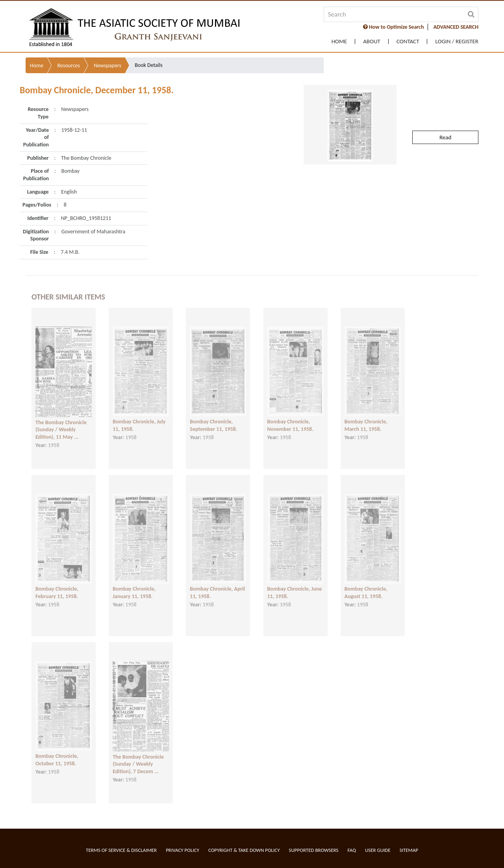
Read (445, 117)
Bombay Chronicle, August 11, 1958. (366, 584)
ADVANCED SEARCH (456, 27)
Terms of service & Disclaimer (121, 850)
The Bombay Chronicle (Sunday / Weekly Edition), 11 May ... (61, 421)
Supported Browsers (314, 850)
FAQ (352, 850)
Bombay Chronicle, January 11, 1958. (134, 584)
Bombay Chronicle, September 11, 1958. (213, 417)
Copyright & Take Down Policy (244, 850)
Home (339, 42)
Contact (408, 42)
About (372, 42)
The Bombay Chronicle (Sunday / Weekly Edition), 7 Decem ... (138, 755)
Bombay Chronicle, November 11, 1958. (290, 417)
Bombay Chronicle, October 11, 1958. (57, 751)
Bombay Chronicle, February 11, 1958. (57, 584)
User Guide (378, 850)
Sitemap (409, 850)
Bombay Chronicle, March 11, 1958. (366, 417)
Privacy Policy (183, 850)
